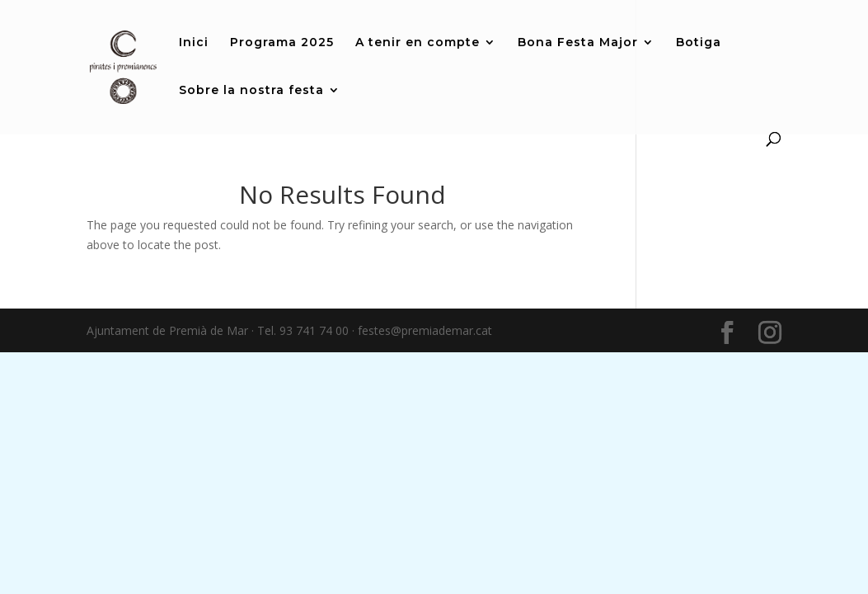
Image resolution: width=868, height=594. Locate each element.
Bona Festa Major (578, 43)
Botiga (699, 43)
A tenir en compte (418, 43)
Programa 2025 (282, 43)
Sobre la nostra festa (251, 91)
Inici (194, 43)
